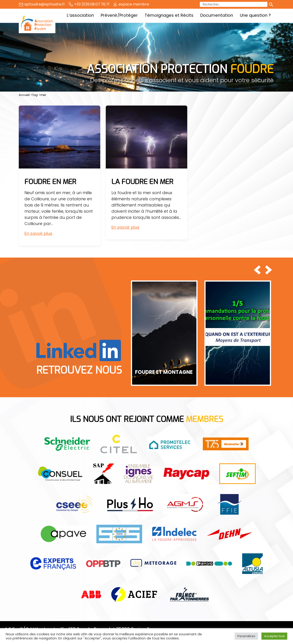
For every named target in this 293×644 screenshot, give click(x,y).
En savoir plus (38, 233)
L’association (80, 15)
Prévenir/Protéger (119, 15)
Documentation (217, 15)
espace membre (134, 4)
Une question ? (255, 15)
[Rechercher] (234, 4)
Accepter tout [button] (274, 636)
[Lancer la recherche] (271, 4)
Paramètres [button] (246, 636)
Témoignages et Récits (169, 15)
